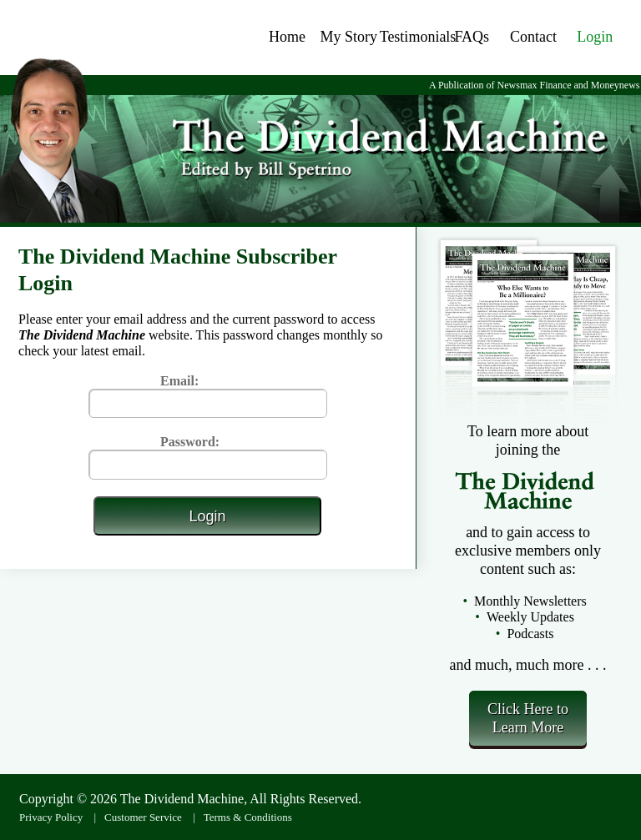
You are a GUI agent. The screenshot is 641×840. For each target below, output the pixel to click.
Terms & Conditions (248, 817)
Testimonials (418, 37)
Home (287, 37)
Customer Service (143, 817)
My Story (349, 37)
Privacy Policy (51, 817)
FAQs (472, 37)
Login (595, 37)
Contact (533, 37)
